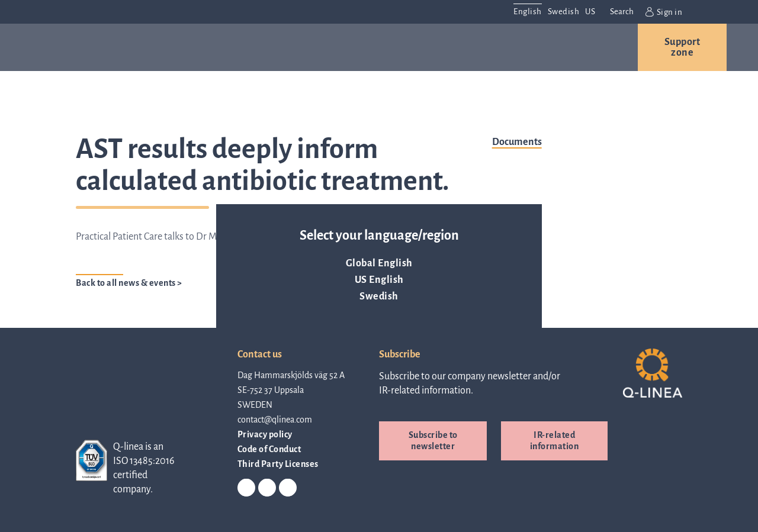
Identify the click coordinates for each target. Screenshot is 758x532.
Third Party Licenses (278, 464)
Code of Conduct (269, 449)
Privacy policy (265, 434)
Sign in (664, 12)
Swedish (379, 296)
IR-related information (555, 441)
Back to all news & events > (129, 283)
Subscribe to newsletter (433, 441)
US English (379, 280)
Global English (379, 263)
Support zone (682, 47)
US (590, 12)
